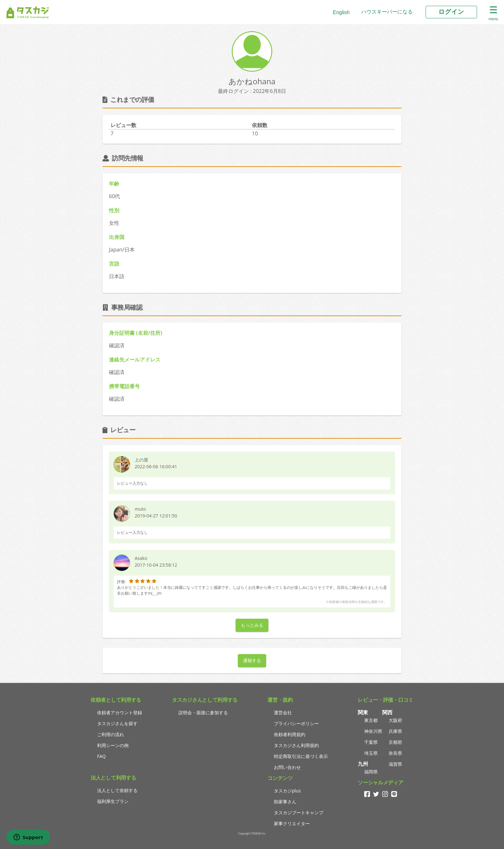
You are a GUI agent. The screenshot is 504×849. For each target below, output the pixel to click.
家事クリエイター (292, 823)
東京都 (371, 720)
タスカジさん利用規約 (296, 745)
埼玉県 (371, 753)
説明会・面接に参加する (203, 712)
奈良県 (395, 753)
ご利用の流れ (111, 734)
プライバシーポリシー (296, 723)
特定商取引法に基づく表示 (301, 756)
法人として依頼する (117, 790)
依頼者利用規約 (290, 734)
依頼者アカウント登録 (120, 712)
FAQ (101, 756)
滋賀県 (395, 764)
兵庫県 (395, 731)
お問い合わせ (287, 767)
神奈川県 (373, 731)
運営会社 (283, 712)
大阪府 (395, 720)
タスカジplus (287, 791)
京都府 (395, 742)
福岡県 (371, 772)
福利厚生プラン (113, 801)
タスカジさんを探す (117, 723)
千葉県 (371, 742)
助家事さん (285, 802)
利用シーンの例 (113, 745)
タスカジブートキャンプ (299, 812)
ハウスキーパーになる (387, 12)
